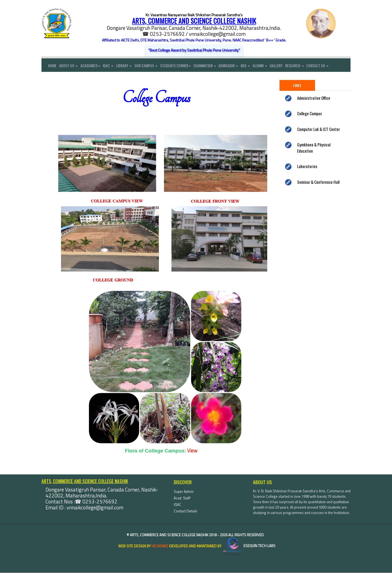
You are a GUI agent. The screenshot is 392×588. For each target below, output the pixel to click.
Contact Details (186, 526)
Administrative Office (314, 113)
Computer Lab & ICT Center (319, 144)
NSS (258, 67)
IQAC (112, 67)
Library (130, 67)
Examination (215, 67)
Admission (240, 67)
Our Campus (153, 67)
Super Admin (184, 507)
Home (49, 67)
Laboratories (307, 181)
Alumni (274, 67)
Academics (93, 67)
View (192, 466)
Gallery (292, 67)
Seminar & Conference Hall (318, 197)
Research (311, 67)
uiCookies (160, 561)
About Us (70, 67)
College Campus (309, 128)
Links (297, 100)
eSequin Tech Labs (249, 561)
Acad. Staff (182, 513)
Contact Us (53, 80)
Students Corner (184, 67)
